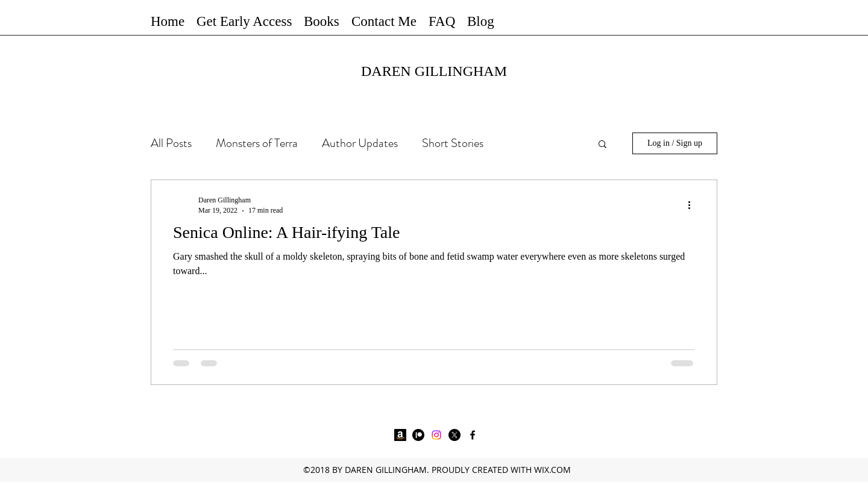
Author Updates (360, 143)
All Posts (171, 143)
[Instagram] (436, 435)
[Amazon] (400, 435)
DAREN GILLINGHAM (434, 71)
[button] (322, 21)
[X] (454, 435)
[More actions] (693, 205)
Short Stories (453, 143)
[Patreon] (418, 435)
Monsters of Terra (257, 143)
